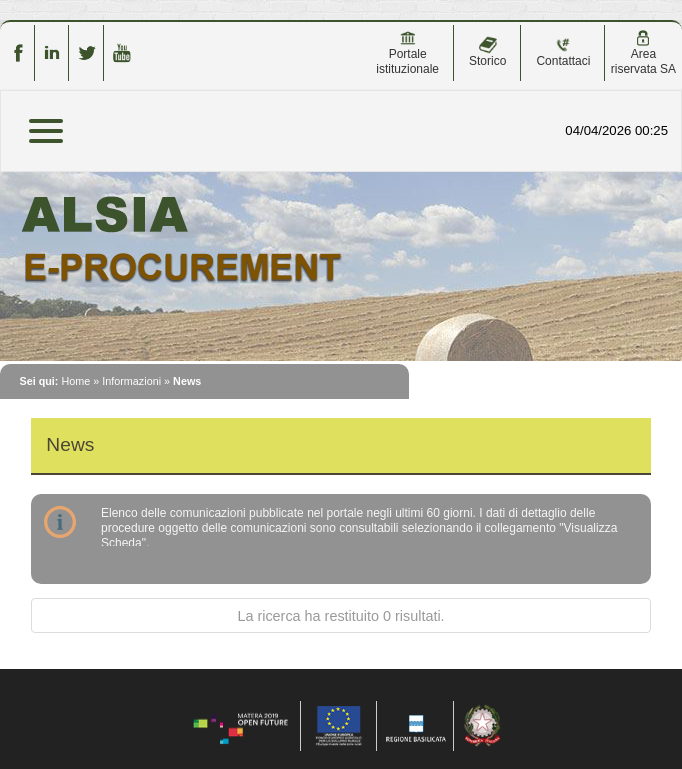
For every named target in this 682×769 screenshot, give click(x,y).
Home (75, 381)
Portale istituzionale (407, 53)
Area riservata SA (643, 53)
